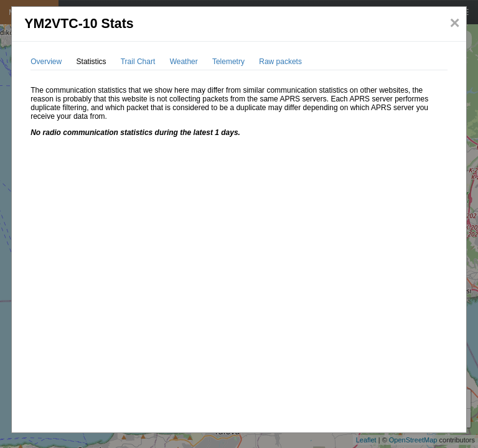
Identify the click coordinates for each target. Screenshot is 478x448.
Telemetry (228, 62)
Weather (184, 62)
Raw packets (280, 62)
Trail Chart (138, 62)
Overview (46, 62)
